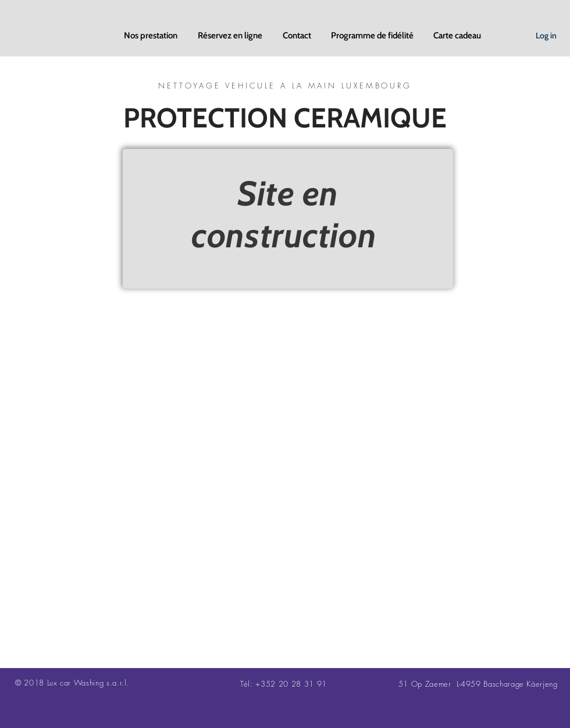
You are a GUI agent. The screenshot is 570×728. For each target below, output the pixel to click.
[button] (152, 35)
